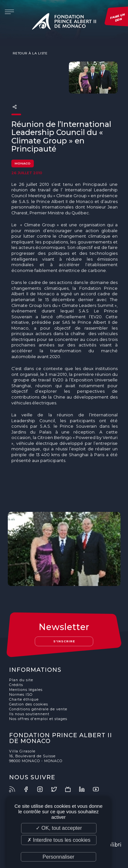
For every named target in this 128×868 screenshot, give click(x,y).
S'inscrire (64, 641)
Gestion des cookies (29, 704)
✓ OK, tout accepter (59, 828)
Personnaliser (58, 857)
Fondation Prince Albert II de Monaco (64, 23)
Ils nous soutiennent (29, 714)
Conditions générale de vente (38, 709)
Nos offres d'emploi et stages (38, 719)
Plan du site (21, 680)
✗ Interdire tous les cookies (59, 840)
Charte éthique (24, 699)
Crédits (16, 685)
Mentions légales (26, 690)
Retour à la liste (29, 53)
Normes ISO (21, 695)
